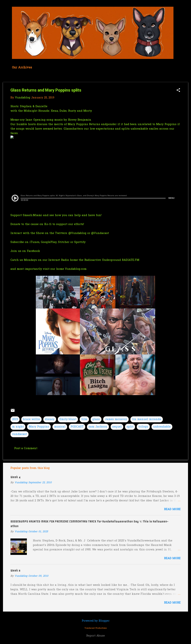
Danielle (41, 106)
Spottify (80, 242)
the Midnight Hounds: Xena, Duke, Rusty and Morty (55, 111)
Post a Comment (26, 448)
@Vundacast (100, 233)
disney (50, 419)
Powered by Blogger (96, 621)
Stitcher (64, 242)
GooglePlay (49, 242)
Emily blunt (68, 419)
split (130, 427)
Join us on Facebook (25, 251)
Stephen (26, 106)
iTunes (34, 242)
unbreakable (162, 427)
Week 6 (15, 571)
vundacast (19, 434)
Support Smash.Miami (26, 215)
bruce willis (31, 419)
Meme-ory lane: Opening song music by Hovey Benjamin (51, 120)
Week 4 (15, 477)
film (84, 419)
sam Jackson (98, 427)
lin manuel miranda (147, 419)
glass (96, 419)
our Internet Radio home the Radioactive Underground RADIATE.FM (91, 260)
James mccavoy (116, 419)
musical (60, 427)
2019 (15, 419)
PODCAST (77, 427)
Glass (67, 129)
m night (18, 427)
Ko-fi (48, 224)
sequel (117, 427)
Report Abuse (95, 636)
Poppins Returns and (91, 124)
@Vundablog (77, 233)
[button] (178, 91)
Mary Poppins (39, 427)
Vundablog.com (76, 269)
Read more (172, 509)
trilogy (143, 427)
